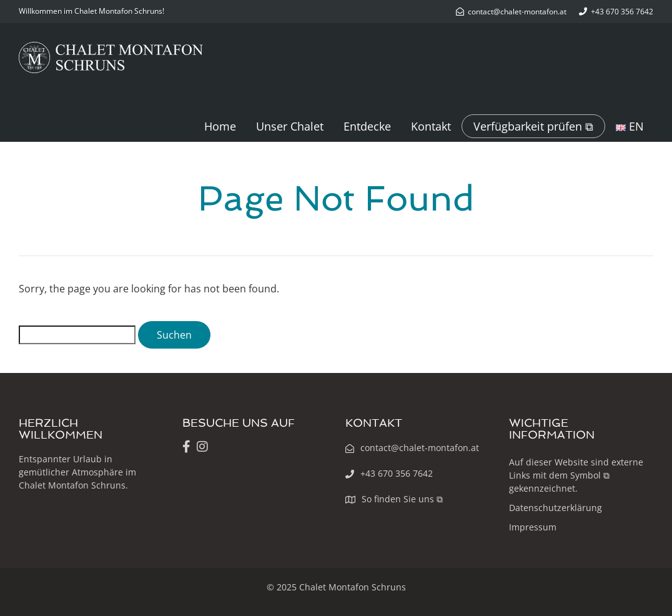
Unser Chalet (290, 126)
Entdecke (367, 126)
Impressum (533, 527)
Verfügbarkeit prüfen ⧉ (533, 126)
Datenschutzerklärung (556, 508)
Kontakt (431, 126)
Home (220, 126)
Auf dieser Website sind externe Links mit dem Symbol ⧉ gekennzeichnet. (576, 475)
